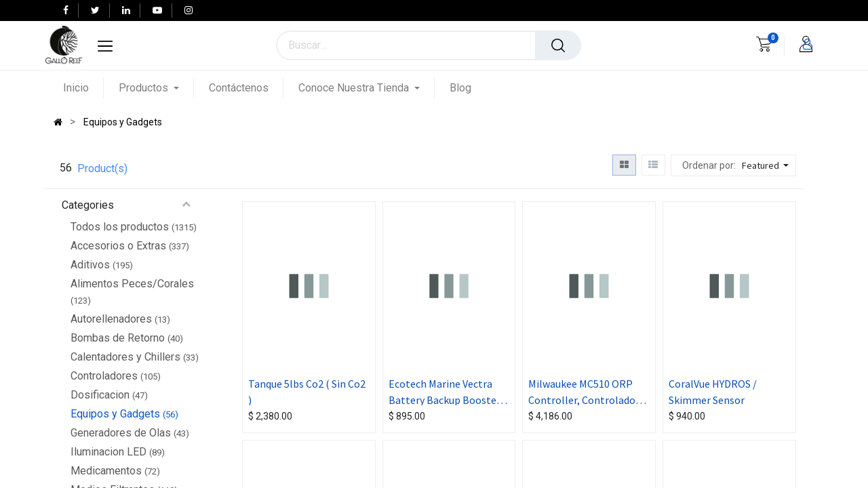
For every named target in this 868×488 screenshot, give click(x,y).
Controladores (104, 376)
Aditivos (90, 265)
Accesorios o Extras (118, 246)
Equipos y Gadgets (115, 414)
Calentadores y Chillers (125, 357)
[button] (767, 165)
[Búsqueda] (558, 45)
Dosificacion (100, 395)
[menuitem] (83, 88)
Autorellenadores (111, 319)
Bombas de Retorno (118, 338)
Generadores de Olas (121, 433)
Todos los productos (120, 227)
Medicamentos (106, 471)
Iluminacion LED (108, 452)
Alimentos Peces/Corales (132, 284)
